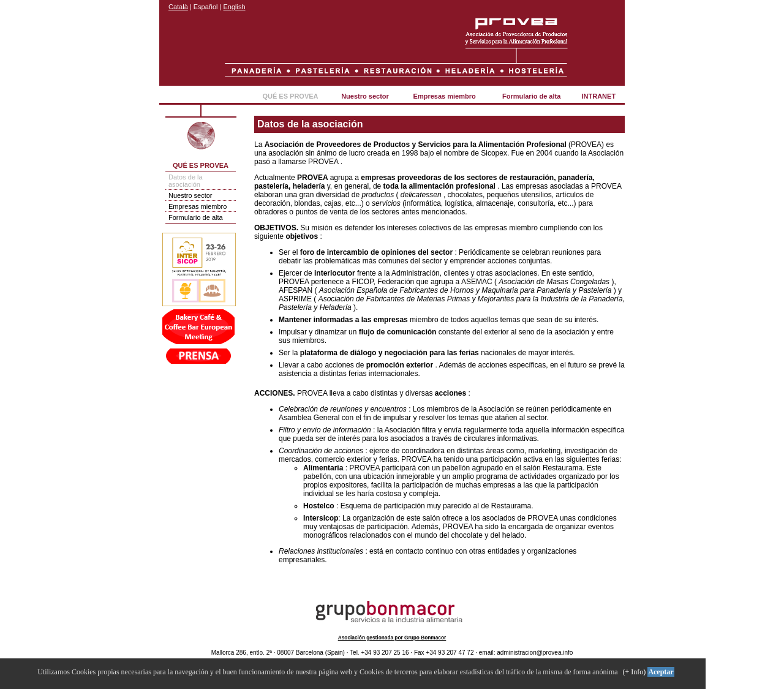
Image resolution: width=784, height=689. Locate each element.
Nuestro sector (365, 96)
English (235, 7)
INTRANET (599, 96)
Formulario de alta (531, 96)
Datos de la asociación (186, 181)
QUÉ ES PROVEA (290, 96)
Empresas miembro (445, 96)
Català (178, 7)
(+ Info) (635, 672)
